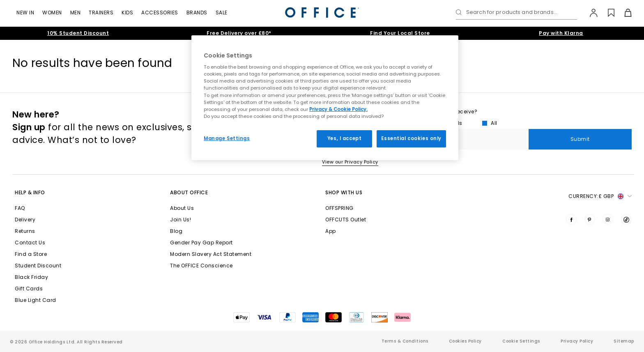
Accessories (160, 13)
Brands (197, 13)
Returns (25, 231)
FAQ (20, 208)
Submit (580, 139)
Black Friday (31, 277)
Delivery (25, 220)
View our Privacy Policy (350, 162)
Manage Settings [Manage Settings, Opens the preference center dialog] (227, 138)
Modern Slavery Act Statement (211, 254)
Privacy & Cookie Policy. (338, 109)
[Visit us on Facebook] (571, 219)
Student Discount (38, 266)
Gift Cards (29, 289)
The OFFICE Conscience (201, 266)
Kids (127, 13)
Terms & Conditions (405, 341)
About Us (182, 208)
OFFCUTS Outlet (346, 220)
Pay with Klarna (561, 33)
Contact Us (30, 243)
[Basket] (623, 13)
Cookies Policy (465, 341)
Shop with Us (344, 192)
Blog (176, 231)
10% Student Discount (78, 33)
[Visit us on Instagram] (608, 219)
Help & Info (30, 192)
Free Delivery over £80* (239, 33)
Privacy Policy (577, 341)
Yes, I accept (344, 138)
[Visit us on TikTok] (626, 219)
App (331, 231)
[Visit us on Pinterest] (590, 219)
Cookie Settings (521, 341)
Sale (222, 13)
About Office (189, 192)
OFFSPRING (339, 208)
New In (25, 13)
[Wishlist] (606, 13)
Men (76, 13)
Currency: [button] (600, 196)
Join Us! (181, 220)
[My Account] (590, 13)
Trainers (101, 13)
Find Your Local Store (400, 33)
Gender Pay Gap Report (201, 243)
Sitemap (624, 341)
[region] (325, 98)
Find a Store (31, 254)
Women (52, 13)
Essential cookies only (411, 138)
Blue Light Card (36, 300)
